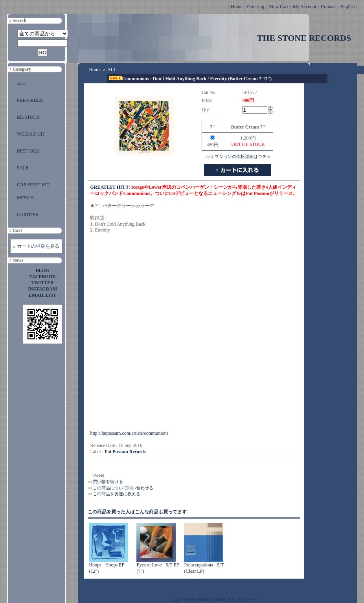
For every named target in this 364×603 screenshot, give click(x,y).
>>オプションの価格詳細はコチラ (238, 156)
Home (236, 7)
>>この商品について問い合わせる (120, 488)
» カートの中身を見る (36, 246)
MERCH (25, 198)
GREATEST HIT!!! (110, 187)
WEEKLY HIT (31, 134)
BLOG (43, 270)
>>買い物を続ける (105, 482)
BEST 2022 (28, 151)
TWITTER (43, 283)
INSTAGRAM (42, 289)
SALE (23, 168)
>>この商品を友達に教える (114, 494)
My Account (305, 7)
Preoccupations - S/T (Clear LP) (204, 568)
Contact (328, 7)
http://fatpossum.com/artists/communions (129, 433)
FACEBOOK (42, 277)
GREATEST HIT (33, 185)
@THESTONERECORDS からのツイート (218, 599)
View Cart (279, 7)
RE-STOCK (28, 117)
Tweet (98, 475)
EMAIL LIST (42, 295)
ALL (21, 83)
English (348, 7)
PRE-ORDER (30, 100)
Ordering (256, 7)
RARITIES (28, 215)
